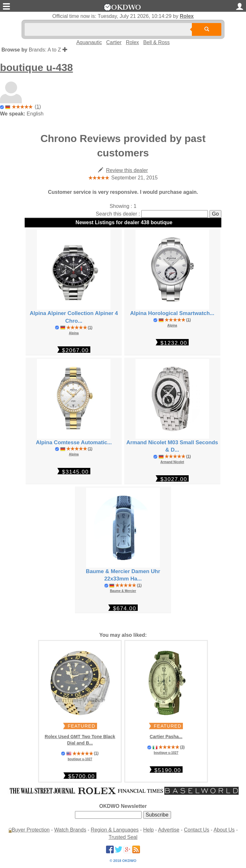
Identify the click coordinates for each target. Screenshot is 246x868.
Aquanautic (89, 42)
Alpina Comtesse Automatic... (74, 442)
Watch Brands (70, 830)
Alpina (74, 333)
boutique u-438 (37, 67)
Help (148, 830)
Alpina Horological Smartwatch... (172, 313)
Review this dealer (127, 170)
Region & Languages (115, 830)
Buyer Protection (31, 830)
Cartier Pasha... (166, 737)
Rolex (187, 16)
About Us (224, 830)
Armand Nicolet (172, 462)
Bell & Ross (156, 42)
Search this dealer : (118, 214)
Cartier (114, 42)
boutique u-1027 (80, 759)
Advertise (169, 830)
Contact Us (197, 830)
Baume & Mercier (123, 591)
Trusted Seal (123, 837)
